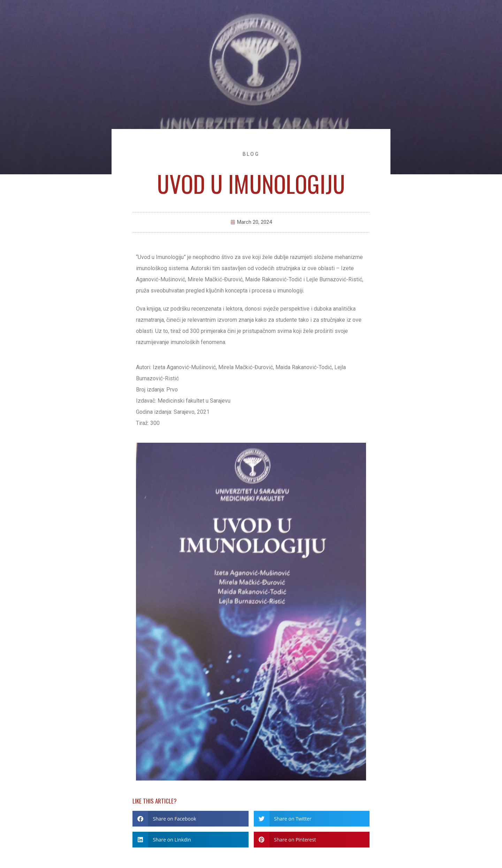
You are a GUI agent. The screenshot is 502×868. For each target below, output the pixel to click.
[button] (191, 819)
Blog (251, 154)
